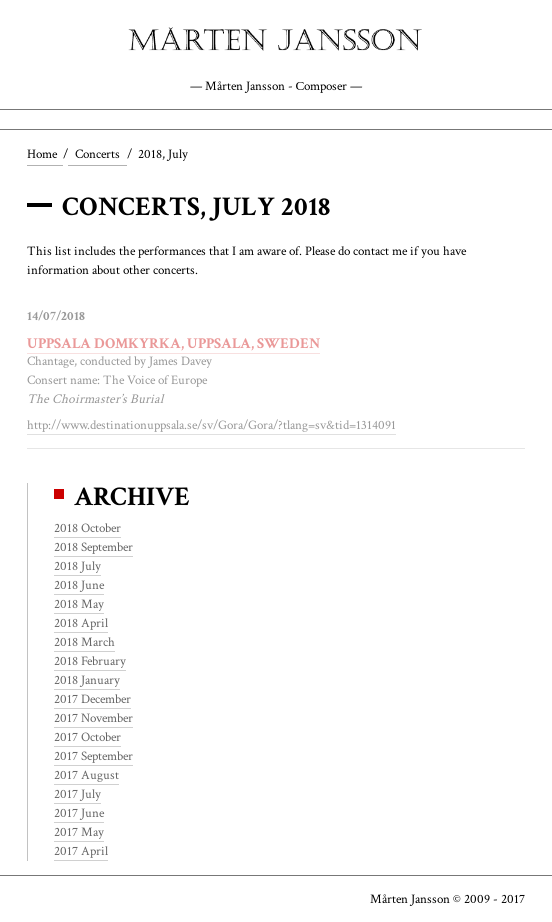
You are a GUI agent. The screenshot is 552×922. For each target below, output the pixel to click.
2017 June (79, 813)
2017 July (77, 794)
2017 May (79, 832)
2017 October (87, 737)
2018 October (87, 528)
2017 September (93, 756)
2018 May (79, 604)
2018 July (77, 566)
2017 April (81, 851)
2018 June (79, 585)
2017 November (93, 718)
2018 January (87, 680)
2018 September (93, 547)
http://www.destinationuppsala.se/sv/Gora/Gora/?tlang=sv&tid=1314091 (211, 425)
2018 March (84, 642)
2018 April (81, 623)
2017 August (86, 775)
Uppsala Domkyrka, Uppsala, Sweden (173, 343)
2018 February (90, 661)
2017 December (92, 699)
